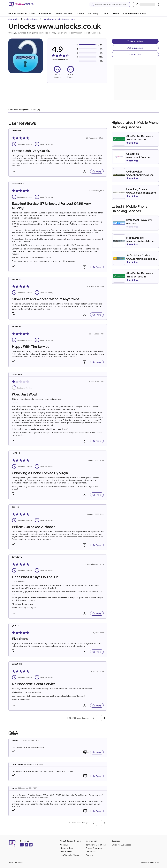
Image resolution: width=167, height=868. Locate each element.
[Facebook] (22, 845)
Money (80, 14)
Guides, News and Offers (22, 14)
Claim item (135, 55)
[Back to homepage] (21, 5)
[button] (14, 171)
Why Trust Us (66, 852)
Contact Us (91, 852)
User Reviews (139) (19, 110)
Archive (89, 855)
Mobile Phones (31, 19)
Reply (97, 171)
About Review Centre (135, 14)
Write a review (135, 41)
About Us (64, 845)
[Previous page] (93, 718)
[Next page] (104, 718)
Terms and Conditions (96, 845)
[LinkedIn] (31, 845)
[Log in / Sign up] (146, 5)
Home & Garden (64, 14)
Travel (106, 14)
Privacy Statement (94, 848)
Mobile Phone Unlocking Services (59, 19)
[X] (26, 845)
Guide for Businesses (121, 845)
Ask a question (135, 48)
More (116, 14)
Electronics (45, 14)
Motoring (93, 14)
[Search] (112, 5)
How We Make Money (70, 855)
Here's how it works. (92, 33)
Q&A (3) (36, 110)
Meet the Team (67, 848)
